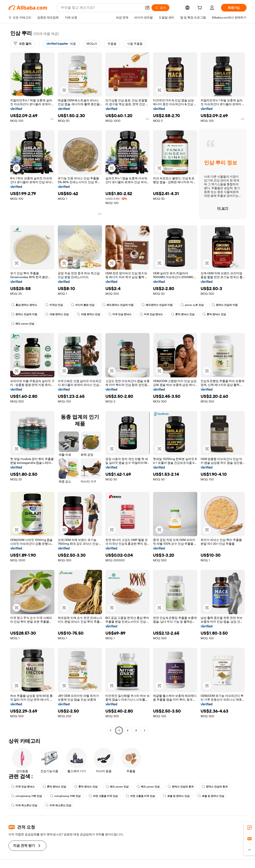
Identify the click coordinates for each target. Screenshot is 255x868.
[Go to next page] (144, 730)
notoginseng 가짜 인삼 (27, 796)
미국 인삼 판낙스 (120, 314)
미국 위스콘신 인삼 (24, 805)
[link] (249, 828)
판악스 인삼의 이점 (225, 305)
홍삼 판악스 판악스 (24, 305)
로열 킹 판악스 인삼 (176, 796)
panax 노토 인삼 (192, 305)
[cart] (200, 8)
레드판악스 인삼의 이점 (118, 305)
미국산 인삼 (54, 305)
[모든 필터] (23, 44)
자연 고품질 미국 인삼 (103, 796)
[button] (147, 8)
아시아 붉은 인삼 (83, 305)
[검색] (160, 8)
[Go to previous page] (110, 730)
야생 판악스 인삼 (57, 314)
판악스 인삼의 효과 (181, 787)
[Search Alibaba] (101, 8)
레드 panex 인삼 (23, 324)
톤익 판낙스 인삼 (183, 314)
